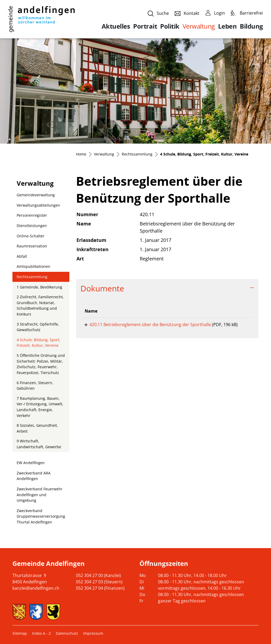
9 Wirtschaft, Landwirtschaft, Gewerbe (39, 444)
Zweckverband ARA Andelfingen (34, 476)
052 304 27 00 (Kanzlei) (98, 575)
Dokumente (102, 288)
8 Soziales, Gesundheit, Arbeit (37, 428)
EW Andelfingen (31, 463)
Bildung (251, 26)
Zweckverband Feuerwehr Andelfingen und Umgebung (40, 495)
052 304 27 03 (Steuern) (99, 582)
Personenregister (32, 215)
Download (239, 325)
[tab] (167, 288)
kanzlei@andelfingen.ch (36, 588)
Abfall (22, 256)
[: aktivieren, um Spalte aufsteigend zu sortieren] (239, 311)
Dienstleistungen (32, 226)
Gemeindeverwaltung (36, 195)
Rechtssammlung (32, 277)
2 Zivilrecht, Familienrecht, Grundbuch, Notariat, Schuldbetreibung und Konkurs (40, 305)
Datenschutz (67, 633)
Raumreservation (32, 246)
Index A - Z (41, 633)
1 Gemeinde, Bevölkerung (39, 287)
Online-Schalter (31, 236)
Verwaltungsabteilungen (38, 205)
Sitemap (20, 633)
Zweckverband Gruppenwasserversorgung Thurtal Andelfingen (41, 516)
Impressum (93, 633)
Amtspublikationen (33, 266)
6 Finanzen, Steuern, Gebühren (35, 386)
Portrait (145, 26)
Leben (227, 26)
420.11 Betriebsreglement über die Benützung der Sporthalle (145, 325)
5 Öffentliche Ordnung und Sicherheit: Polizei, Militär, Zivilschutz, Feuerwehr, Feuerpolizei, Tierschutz (41, 364)
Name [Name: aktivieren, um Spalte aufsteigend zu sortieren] (91, 311)
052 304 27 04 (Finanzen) (100, 588)
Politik (170, 26)
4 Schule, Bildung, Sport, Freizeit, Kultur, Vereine (38, 344)
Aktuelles (116, 26)
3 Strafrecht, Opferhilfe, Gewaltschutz (38, 327)
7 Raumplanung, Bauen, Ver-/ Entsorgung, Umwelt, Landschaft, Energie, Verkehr (40, 407)
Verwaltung (199, 26)
